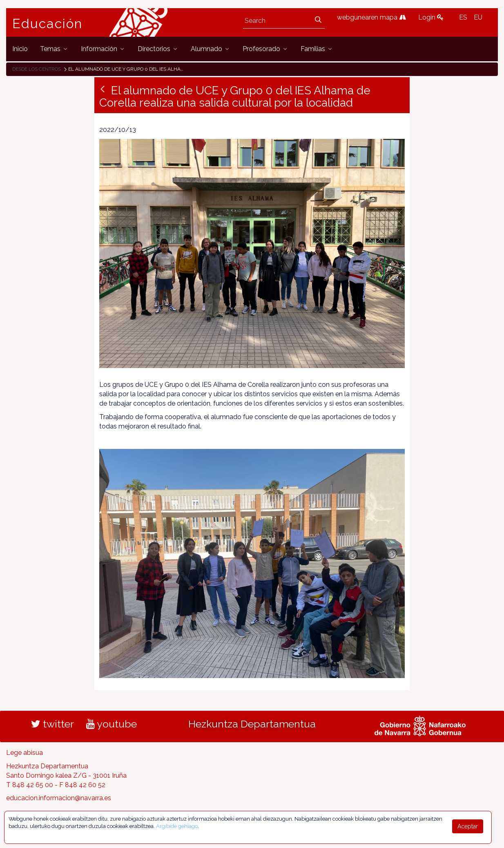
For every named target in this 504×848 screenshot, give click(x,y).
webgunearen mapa (371, 17)
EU (478, 17)
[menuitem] (20, 49)
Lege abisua (25, 753)
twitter (52, 724)
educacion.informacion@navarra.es (59, 798)
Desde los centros (37, 69)
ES (463, 17)
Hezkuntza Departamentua (252, 724)
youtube (112, 724)
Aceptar (468, 826)
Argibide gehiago (177, 826)
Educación (47, 24)
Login (431, 17)
